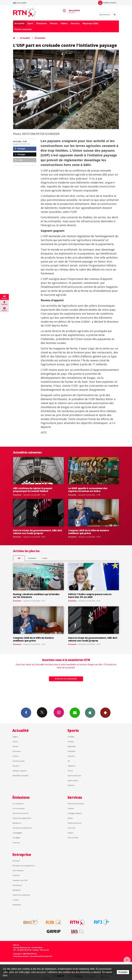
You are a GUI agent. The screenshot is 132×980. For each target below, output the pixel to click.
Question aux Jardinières (22, 828)
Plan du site (44, 950)
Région (15, 737)
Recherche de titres (21, 813)
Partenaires (17, 885)
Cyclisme (71, 756)
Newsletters (75, 713)
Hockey (71, 741)
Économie (40, 38)
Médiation (17, 890)
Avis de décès (73, 838)
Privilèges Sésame (75, 813)
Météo (70, 818)
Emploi (70, 833)
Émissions (42, 23)
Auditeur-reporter (107, 3)
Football (71, 737)
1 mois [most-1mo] (45, 558)
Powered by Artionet (21, 956)
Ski (69, 761)
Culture (16, 756)
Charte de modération (21, 895)
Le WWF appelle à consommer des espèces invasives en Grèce (88, 490)
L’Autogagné (17, 833)
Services (75, 23)
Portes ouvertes (23, 29)
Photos (54, 23)
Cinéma (71, 808)
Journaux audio (19, 761)
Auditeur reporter (20, 771)
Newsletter (17, 905)
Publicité (16, 875)
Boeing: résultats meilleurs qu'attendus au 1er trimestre (36, 596)
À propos (16, 861)
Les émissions (18, 804)
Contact (16, 900)
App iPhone (90, 713)
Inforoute (72, 828)
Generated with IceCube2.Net (41, 956)
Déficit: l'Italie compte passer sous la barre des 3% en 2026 (90, 596)
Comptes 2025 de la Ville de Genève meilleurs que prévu (88, 532)
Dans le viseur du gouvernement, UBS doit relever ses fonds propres (38, 532)
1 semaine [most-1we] (32, 558)
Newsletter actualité (21, 776)
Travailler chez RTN (20, 880)
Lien (19, 160)
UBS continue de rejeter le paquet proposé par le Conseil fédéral (33, 490)
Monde (15, 746)
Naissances (17, 823)
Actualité (19, 23)
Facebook (26, 713)
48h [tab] (19, 558)
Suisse (15, 741)
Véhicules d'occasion (76, 804)
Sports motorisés (74, 776)
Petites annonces (75, 823)
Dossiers (16, 766)
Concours (16, 843)
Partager (20, 149)
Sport (30, 23)
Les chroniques (19, 808)
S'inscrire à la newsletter (66, 679)
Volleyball (71, 751)
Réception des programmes (24, 866)
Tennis (70, 771)
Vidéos (64, 23)
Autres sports (73, 780)
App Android (105, 713)
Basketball (72, 746)
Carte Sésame (18, 870)
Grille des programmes (22, 818)
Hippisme (72, 766)
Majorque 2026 (90, 23)
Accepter (123, 972)
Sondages (16, 838)
